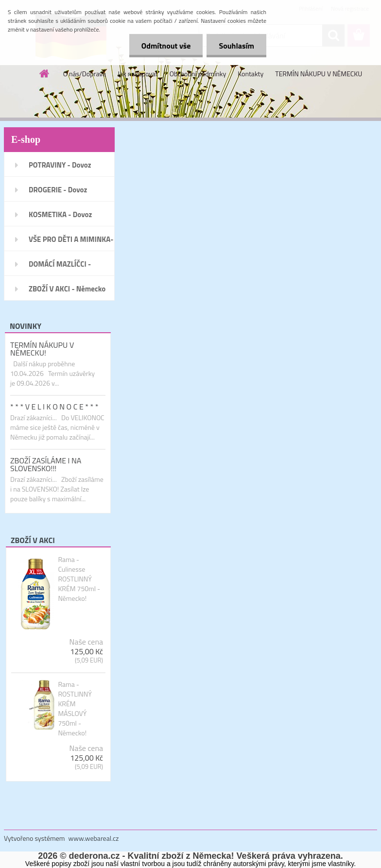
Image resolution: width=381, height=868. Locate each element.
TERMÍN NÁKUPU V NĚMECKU (319, 74)
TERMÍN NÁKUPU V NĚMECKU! (42, 349)
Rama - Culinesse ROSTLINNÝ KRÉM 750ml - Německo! (79, 579)
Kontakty (251, 74)
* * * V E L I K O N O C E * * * (54, 407)
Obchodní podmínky (198, 74)
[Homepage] (45, 73)
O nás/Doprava (85, 74)
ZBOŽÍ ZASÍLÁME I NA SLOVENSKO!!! (46, 464)
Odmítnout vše (166, 46)
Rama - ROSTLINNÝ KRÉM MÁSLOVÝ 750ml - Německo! (75, 709)
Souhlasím (236, 46)
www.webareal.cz (94, 838)
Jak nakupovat (138, 74)
